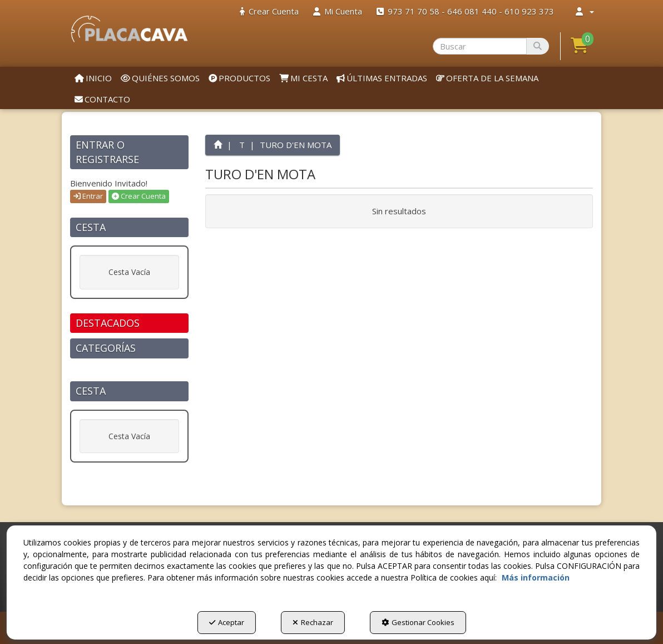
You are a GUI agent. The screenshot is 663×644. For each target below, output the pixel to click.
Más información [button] (536, 577)
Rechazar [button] (313, 622)
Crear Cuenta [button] (139, 196)
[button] (129, 29)
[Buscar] (538, 46)
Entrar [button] (88, 196)
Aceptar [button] (227, 622)
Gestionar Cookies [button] (418, 622)
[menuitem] (269, 11)
